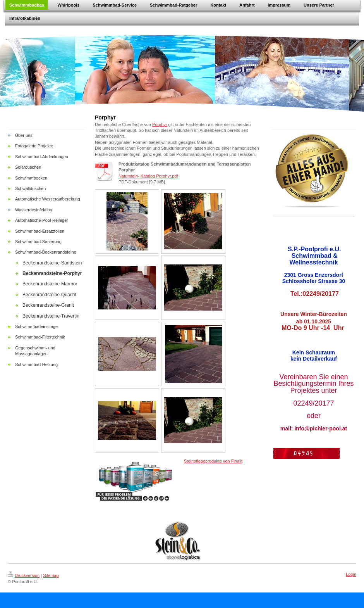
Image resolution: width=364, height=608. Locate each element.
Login (351, 574)
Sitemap (51, 575)
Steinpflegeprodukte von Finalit (213, 461)
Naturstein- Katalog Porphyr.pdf (148, 176)
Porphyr (160, 124)
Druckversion (24, 575)
